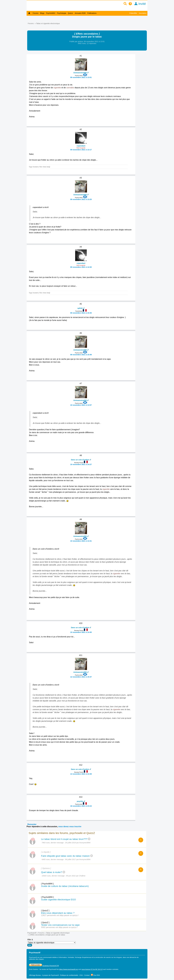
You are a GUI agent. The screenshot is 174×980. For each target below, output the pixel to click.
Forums (36, 13)
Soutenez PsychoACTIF (44, 966)
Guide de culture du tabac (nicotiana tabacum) (65, 886)
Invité (139, 4)
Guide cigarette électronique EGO (58, 900)
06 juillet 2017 (71, 859)
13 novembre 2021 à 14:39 (81, 774)
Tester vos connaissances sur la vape (60, 925)
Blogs (42, 13)
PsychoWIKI (51, 13)
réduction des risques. (37, 959)
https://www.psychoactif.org (68, 969)
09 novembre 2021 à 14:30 (81, 267)
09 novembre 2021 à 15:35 (81, 313)
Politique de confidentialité (69, 975)
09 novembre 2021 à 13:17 (81, 150)
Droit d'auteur (34, 969)
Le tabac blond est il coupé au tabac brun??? (64, 839)
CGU (81, 975)
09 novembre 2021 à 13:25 (81, 199)
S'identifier (133, 13)
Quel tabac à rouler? (52, 872)
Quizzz (71, 13)
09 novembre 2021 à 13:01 (81, 77)
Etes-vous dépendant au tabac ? (58, 913)
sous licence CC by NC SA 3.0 (92, 969)
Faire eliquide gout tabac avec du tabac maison (65, 856)
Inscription (143, 13)
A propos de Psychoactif (50, 975)
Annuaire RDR (80, 13)
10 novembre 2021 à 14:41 (81, 541)
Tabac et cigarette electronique (48, 23)
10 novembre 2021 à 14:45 (81, 632)
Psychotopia (62, 13)
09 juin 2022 (71, 876)
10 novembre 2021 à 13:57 (81, 405)
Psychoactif (32, 933)
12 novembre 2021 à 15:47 (81, 677)
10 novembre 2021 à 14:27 (81, 464)
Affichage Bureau (35, 975)
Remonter (32, 824)
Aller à (51, 943)
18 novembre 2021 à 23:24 (81, 806)
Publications (92, 13)
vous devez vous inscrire (70, 827)
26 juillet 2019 (71, 843)
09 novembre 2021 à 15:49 (81, 355)
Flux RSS (95, 975)
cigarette (57, 88)
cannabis (70, 88)
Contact (87, 975)
